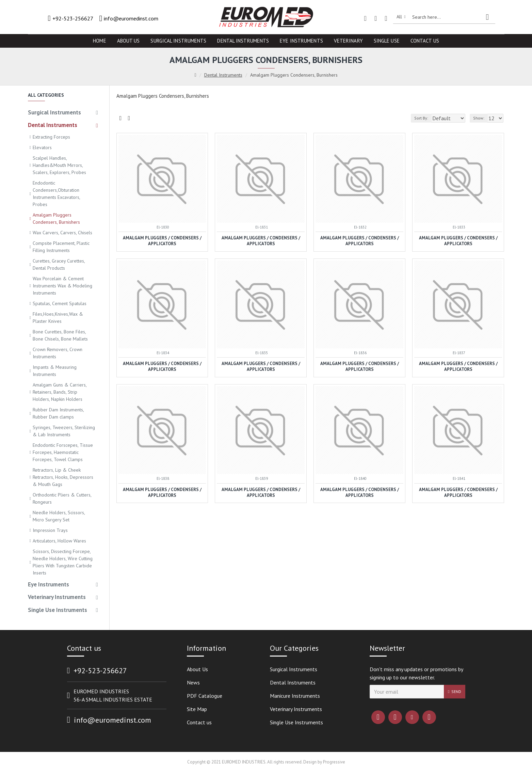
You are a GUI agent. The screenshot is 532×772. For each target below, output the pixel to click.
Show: (481, 118)
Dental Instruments (223, 75)
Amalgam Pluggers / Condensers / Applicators (162, 241)
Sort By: (418, 118)
